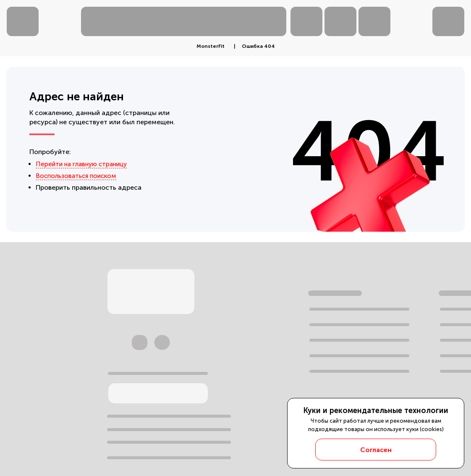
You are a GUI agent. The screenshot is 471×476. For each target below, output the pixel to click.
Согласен (376, 450)
